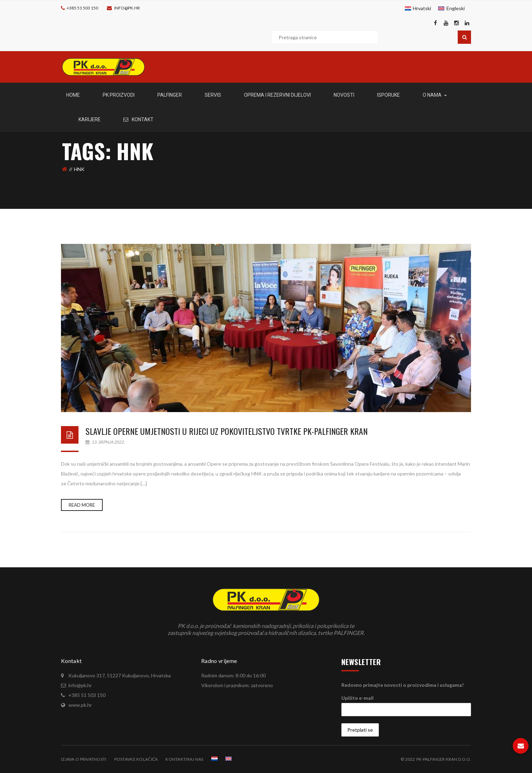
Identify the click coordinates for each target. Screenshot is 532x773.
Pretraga (464, 37)
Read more (82, 505)
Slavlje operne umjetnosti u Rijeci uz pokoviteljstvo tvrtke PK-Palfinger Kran (227, 431)
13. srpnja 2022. (105, 442)
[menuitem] (418, 8)
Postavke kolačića (136, 759)
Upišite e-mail (357, 698)
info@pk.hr (127, 8)
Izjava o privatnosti (84, 759)
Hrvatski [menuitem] (422, 8)
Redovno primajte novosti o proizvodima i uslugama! (403, 685)
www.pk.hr (80, 705)
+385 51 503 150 (82, 8)
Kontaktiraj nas (184, 759)
